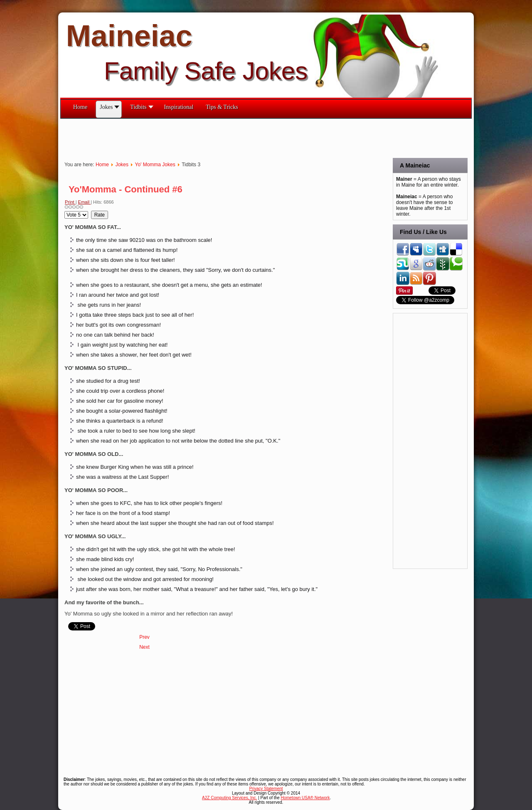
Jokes (122, 165)
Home (102, 165)
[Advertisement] (212, 138)
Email (85, 202)
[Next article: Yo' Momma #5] (144, 647)
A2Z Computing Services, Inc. (229, 798)
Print (70, 202)
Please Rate (65, 211)
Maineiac (129, 36)
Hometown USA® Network (305, 798)
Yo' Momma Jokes (155, 165)
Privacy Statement (266, 789)
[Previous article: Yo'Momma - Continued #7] (144, 637)
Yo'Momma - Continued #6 (126, 189)
